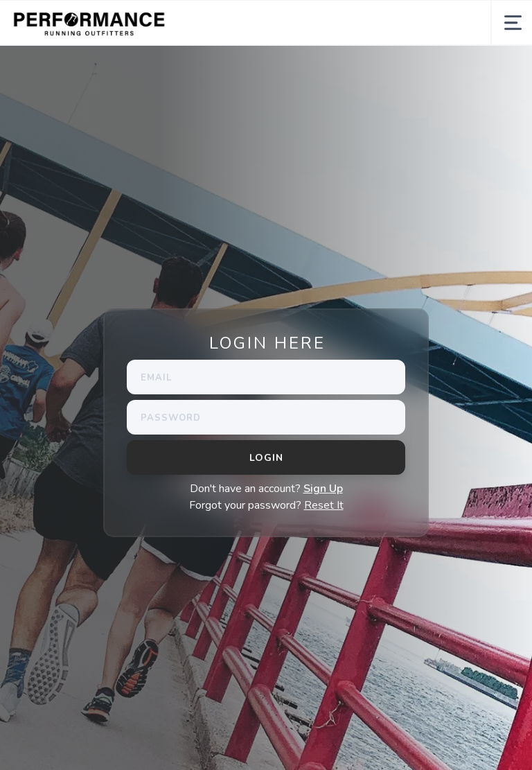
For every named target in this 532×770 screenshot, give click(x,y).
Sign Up (323, 489)
